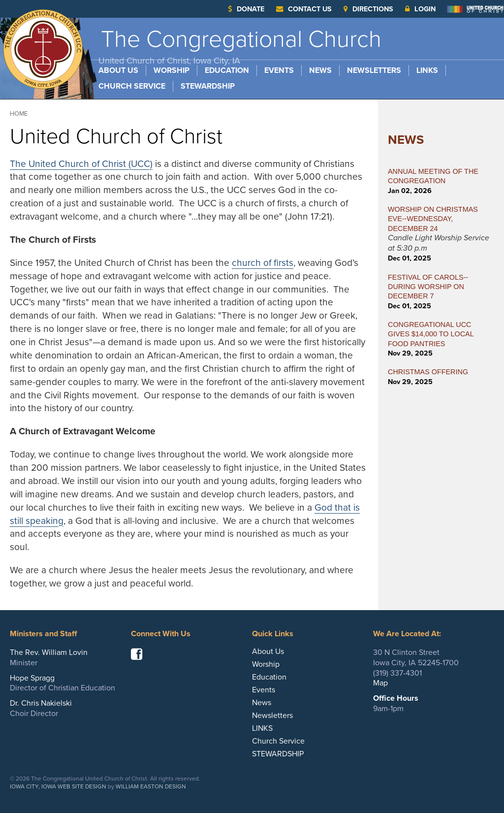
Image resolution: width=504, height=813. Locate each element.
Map (380, 683)
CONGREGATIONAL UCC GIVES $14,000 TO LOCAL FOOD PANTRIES (431, 334)
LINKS (427, 70)
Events (279, 70)
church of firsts (263, 263)
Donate (246, 9)
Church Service (132, 86)
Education (227, 70)
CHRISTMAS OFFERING (428, 372)
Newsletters (374, 70)
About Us (118, 70)
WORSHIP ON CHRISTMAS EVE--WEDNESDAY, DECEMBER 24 (433, 219)
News (320, 70)
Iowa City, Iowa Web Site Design (58, 786)
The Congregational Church (240, 46)
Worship (172, 70)
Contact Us (304, 9)
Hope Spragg (32, 678)
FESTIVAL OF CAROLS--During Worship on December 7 (428, 287)
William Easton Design (151, 786)
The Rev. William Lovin (49, 652)
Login (420, 9)
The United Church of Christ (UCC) (81, 164)
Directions (368, 9)
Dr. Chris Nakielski (41, 703)
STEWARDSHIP (208, 86)
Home (19, 114)
